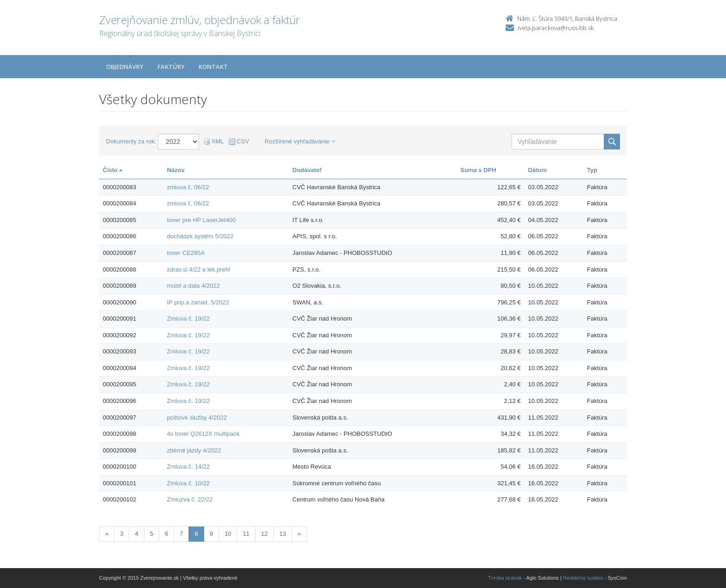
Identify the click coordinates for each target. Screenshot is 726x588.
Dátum (538, 170)
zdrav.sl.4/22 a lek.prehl (199, 269)
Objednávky (125, 67)
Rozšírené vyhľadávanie (300, 141)
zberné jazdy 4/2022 (194, 450)
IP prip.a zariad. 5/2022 (198, 302)
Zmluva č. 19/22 (189, 319)
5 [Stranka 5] (152, 534)
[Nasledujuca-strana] (299, 534)
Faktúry (171, 67)
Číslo (113, 170)
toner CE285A (186, 253)
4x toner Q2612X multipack (203, 434)
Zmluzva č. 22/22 (190, 499)
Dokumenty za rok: (131, 141)
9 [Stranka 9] (211, 534)
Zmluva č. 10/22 (189, 483)
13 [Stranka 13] (282, 534)
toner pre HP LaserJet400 (202, 220)
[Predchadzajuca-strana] (107, 534)
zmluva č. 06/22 (188, 187)
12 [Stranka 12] (264, 534)
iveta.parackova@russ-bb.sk (556, 28)
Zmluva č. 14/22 (189, 467)
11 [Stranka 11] (246, 534)
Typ (592, 170)
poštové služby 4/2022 (197, 418)
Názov (176, 170)
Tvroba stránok (505, 578)
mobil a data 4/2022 (194, 286)
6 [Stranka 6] (166, 534)
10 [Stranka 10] (228, 534)
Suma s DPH (478, 170)
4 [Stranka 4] (136, 534)
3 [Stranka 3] (122, 534)
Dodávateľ (307, 170)
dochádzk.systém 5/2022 (200, 236)
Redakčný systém (583, 578)
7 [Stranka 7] (181, 534)
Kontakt (213, 67)
